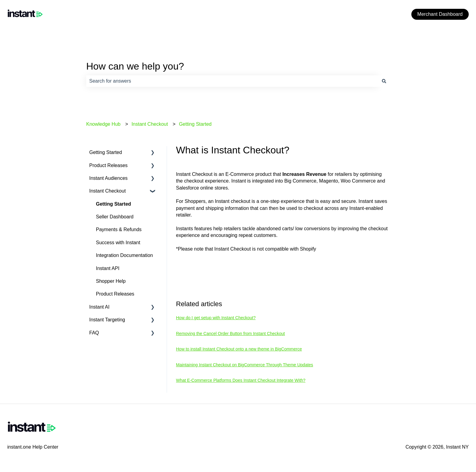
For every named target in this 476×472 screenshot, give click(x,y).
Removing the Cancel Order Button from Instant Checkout (231, 333)
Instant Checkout (150, 124)
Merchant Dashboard (440, 14)
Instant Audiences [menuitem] (108, 178)
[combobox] (232, 81)
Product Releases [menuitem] (108, 165)
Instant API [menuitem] (108, 268)
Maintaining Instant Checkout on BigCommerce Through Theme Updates (245, 365)
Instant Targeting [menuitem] (107, 320)
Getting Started (195, 124)
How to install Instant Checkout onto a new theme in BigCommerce (239, 349)
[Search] (384, 81)
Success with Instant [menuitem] (118, 243)
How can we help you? (135, 66)
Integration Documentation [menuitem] (124, 255)
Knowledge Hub (103, 124)
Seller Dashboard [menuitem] (115, 217)
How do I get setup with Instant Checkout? (216, 318)
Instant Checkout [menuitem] (107, 191)
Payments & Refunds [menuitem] (119, 229)
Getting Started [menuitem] (106, 152)
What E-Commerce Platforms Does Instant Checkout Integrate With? (241, 380)
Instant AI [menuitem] (99, 307)
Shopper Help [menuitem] (111, 281)
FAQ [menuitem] (94, 333)
